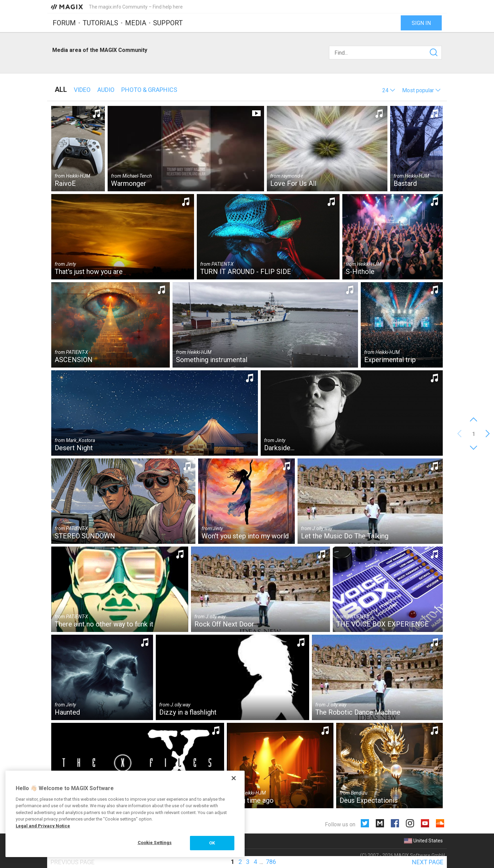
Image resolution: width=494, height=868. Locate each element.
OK (212, 843)
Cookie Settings (155, 843)
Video (82, 90)
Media (136, 23)
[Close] (234, 778)
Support (168, 23)
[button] (389, 90)
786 (271, 862)
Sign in (421, 23)
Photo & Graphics (149, 90)
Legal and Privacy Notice (43, 826)
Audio (106, 90)
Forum (64, 23)
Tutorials (100, 23)
